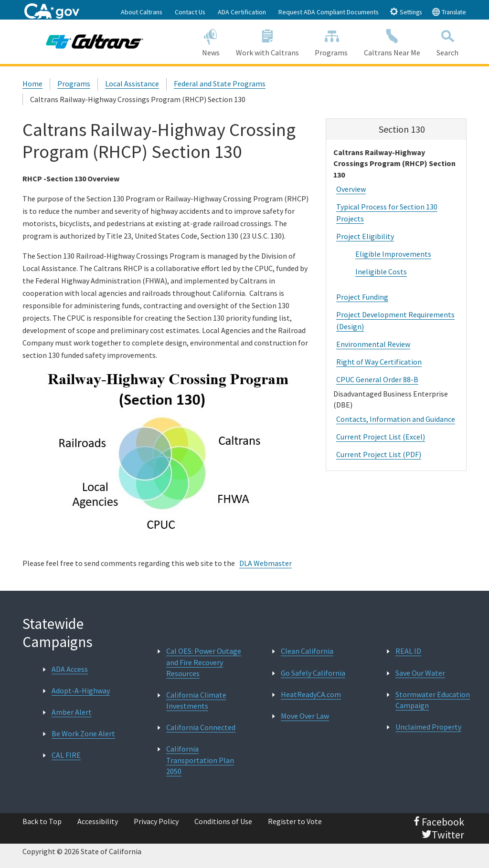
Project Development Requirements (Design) (395, 320)
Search (447, 41)
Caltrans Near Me (392, 41)
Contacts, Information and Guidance (396, 419)
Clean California (307, 651)
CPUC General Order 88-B (377, 379)
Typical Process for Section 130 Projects (387, 213)
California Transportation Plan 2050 (200, 760)
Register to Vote (295, 821)
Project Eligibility (365, 236)
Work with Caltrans (267, 41)
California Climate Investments (196, 700)
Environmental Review (373, 344)
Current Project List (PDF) (379, 454)
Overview (351, 189)
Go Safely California (313, 673)
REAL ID (408, 651)
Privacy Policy (156, 821)
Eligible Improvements (393, 254)
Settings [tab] (406, 12)
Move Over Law (305, 716)
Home (32, 84)
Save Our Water (420, 673)
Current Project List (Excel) (381, 437)
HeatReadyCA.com (311, 694)
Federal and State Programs (220, 84)
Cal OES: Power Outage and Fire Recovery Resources (204, 662)
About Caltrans (142, 12)
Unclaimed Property (428, 727)
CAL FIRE (66, 755)
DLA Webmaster (266, 563)
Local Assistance (132, 84)
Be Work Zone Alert (83, 733)
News (211, 41)
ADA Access (70, 669)
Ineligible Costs (381, 272)
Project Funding (362, 297)
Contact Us (190, 12)
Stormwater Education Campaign (433, 700)
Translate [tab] (449, 12)
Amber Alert (72, 712)
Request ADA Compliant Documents (329, 12)
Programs (331, 41)
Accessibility (98, 821)
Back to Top (42, 821)
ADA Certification (242, 12)
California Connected (201, 727)
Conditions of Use (223, 821)
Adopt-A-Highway (81, 690)
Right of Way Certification (379, 362)
